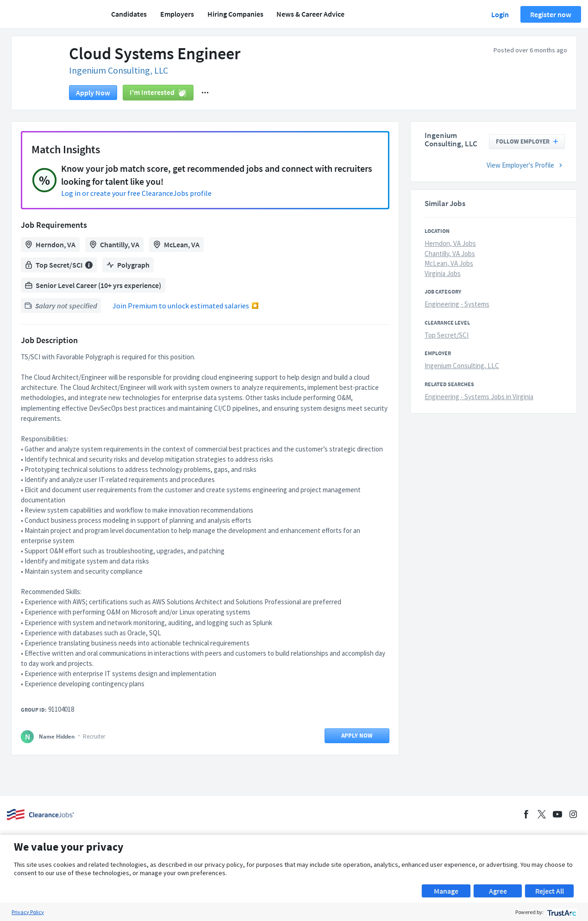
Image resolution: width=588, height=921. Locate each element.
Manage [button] (446, 891)
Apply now (93, 93)
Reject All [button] (550, 891)
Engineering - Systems (457, 304)
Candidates (129, 14)
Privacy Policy (28, 912)
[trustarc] (561, 912)
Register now (551, 14)
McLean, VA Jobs (449, 263)
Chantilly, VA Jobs (450, 254)
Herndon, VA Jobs (450, 243)
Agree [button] (498, 891)
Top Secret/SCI (447, 335)
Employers (177, 14)
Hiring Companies (235, 14)
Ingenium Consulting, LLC (119, 70)
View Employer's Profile (526, 165)
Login (500, 14)
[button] (205, 93)
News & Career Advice (310, 14)
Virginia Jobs (443, 273)
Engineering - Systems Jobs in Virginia (479, 397)
